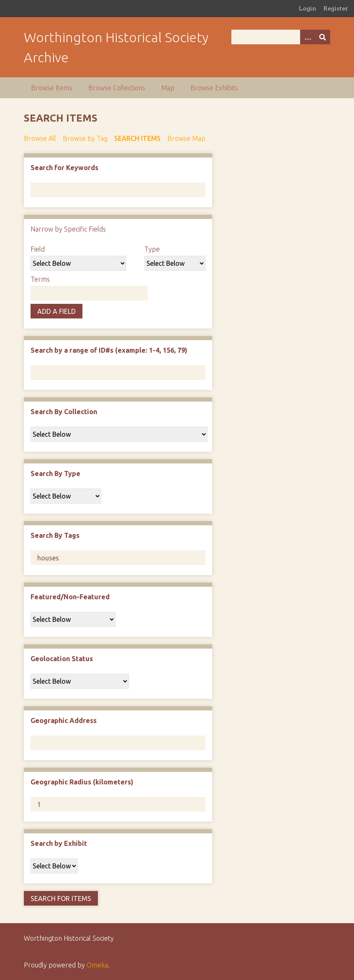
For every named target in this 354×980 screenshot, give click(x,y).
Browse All (40, 138)
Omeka (97, 965)
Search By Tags (55, 535)
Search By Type (55, 473)
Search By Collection (64, 412)
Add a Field (56, 311)
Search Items (137, 138)
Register (336, 8)
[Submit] (323, 37)
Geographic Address (64, 720)
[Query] (281, 37)
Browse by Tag (85, 138)
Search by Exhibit (59, 843)
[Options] (308, 37)
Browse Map (186, 138)
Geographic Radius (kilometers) (82, 782)
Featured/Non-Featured (70, 597)
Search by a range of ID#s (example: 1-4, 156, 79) (109, 350)
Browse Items (52, 88)
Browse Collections (117, 88)
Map (168, 88)
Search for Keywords (64, 168)
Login (308, 8)
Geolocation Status (62, 659)
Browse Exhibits (214, 88)
